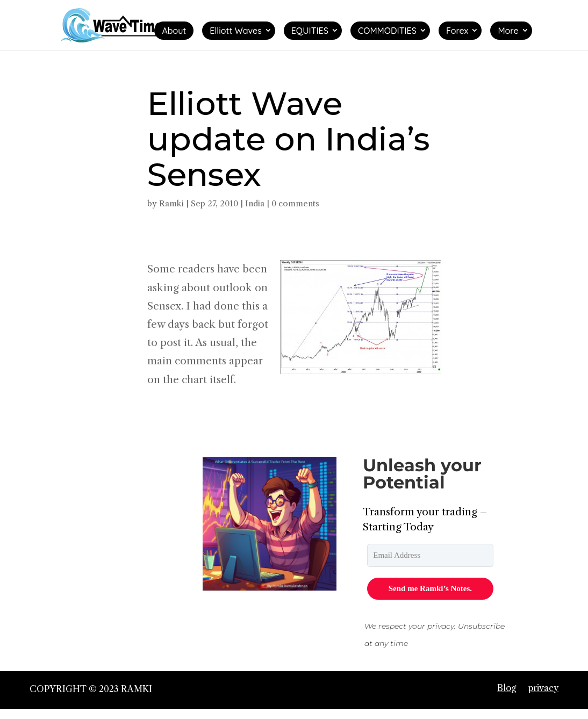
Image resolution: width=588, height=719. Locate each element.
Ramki (171, 203)
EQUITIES (310, 31)
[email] (430, 555)
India (255, 203)
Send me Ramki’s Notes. (430, 588)
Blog (507, 688)
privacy (543, 688)
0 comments (295, 203)
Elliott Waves (235, 31)
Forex (457, 31)
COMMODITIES (387, 31)
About (174, 31)
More (508, 31)
